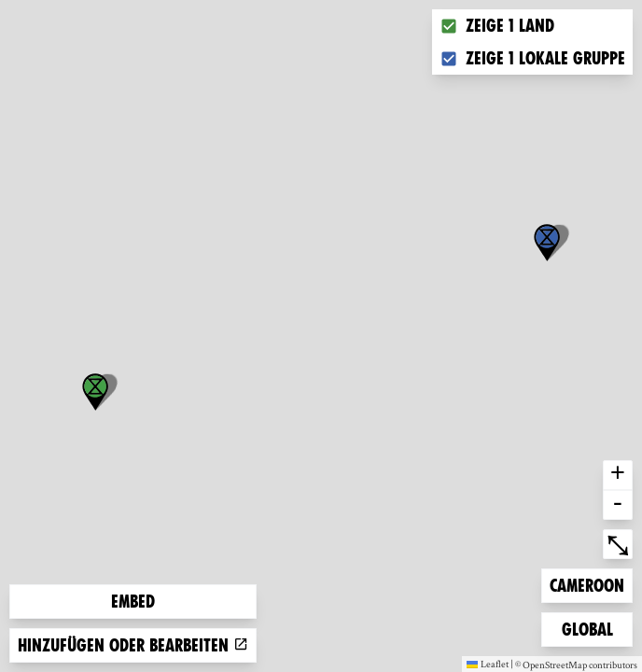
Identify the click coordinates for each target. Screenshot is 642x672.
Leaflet (488, 664)
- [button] (618, 505)
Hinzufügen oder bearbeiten (133, 645)
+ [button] (618, 475)
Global (592, 628)
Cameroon (586, 584)
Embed (133, 602)
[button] (547, 243)
